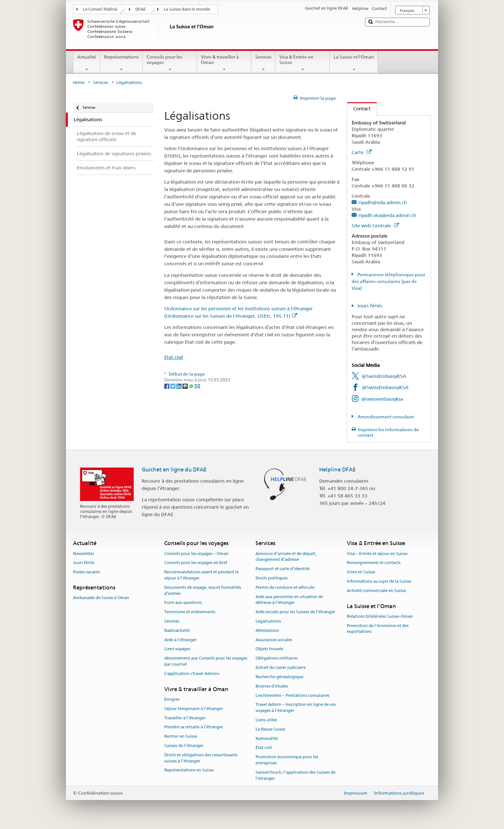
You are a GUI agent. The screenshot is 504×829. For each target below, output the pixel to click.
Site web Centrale (375, 226)
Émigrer (172, 699)
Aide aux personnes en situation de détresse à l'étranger (289, 600)
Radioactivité (177, 630)
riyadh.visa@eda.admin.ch (387, 215)
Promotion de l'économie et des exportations (378, 629)
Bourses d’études (272, 686)
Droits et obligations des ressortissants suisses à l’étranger (201, 758)
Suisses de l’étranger (184, 746)
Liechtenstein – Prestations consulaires (292, 695)
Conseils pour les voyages (170, 63)
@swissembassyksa (382, 399)
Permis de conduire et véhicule (285, 587)
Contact (359, 109)
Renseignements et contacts (374, 563)
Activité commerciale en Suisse (376, 591)
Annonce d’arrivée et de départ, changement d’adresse (286, 557)
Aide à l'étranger (180, 640)
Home (79, 82)
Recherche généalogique (279, 677)
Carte (362, 152)
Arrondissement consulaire (385, 417)
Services (263, 63)
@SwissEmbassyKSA (384, 376)
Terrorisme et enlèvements (190, 612)
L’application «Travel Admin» (192, 674)
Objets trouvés (269, 649)
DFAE (140, 9)
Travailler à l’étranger (185, 718)
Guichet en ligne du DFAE (174, 469)
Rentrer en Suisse (181, 736)
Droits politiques (272, 578)
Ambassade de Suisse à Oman (101, 598)
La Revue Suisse (270, 729)
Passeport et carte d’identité (283, 569)
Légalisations (268, 621)
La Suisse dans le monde (187, 9)
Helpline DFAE (337, 469)
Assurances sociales (274, 640)
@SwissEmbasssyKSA (385, 387)
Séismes (172, 621)
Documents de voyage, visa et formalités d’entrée (203, 590)
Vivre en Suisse (361, 572)
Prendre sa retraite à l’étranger (194, 727)
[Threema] (186, 386)
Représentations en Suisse (189, 770)
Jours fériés (370, 306)
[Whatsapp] (192, 386)
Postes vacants (86, 572)
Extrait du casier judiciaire (281, 667)
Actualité (87, 63)
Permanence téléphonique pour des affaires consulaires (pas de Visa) (388, 281)
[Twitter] (173, 386)
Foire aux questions (183, 603)
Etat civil (174, 357)
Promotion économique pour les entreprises (287, 760)
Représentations (121, 63)
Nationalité (267, 738)
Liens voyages (177, 649)
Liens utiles (266, 720)
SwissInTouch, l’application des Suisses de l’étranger (296, 775)
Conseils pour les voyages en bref (196, 563)
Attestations (267, 630)
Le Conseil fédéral (100, 9)
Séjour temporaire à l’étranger (194, 709)
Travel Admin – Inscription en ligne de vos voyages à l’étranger (296, 708)
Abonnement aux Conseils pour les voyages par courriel (206, 661)
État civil (264, 748)
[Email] (197, 386)
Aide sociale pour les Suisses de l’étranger (295, 612)
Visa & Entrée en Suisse (303, 63)
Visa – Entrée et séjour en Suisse (377, 554)
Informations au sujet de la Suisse (379, 581)
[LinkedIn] (180, 386)
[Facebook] (167, 386)
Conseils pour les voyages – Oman (196, 554)
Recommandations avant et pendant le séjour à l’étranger (202, 575)
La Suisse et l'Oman (354, 63)
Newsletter (84, 554)
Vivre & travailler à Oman (224, 63)
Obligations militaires (277, 658)
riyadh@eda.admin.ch (383, 202)
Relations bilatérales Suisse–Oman (380, 616)
